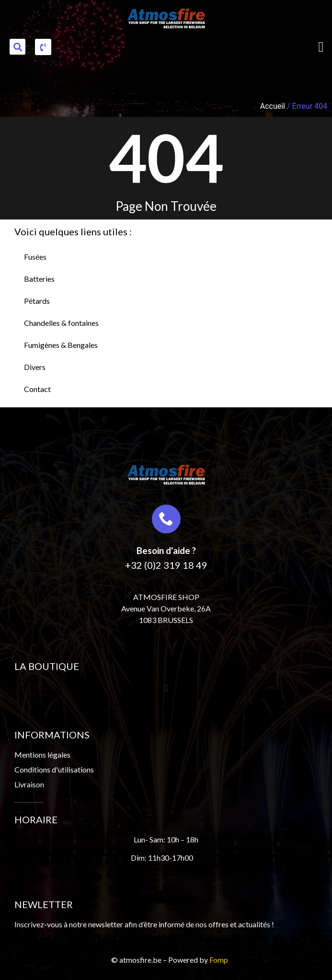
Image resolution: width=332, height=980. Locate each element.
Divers (35, 367)
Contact (37, 389)
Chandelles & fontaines (61, 323)
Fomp (219, 960)
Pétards (37, 301)
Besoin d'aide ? (166, 550)
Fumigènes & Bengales (61, 345)
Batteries (39, 279)
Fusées (35, 257)
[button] (17, 47)
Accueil (273, 106)
